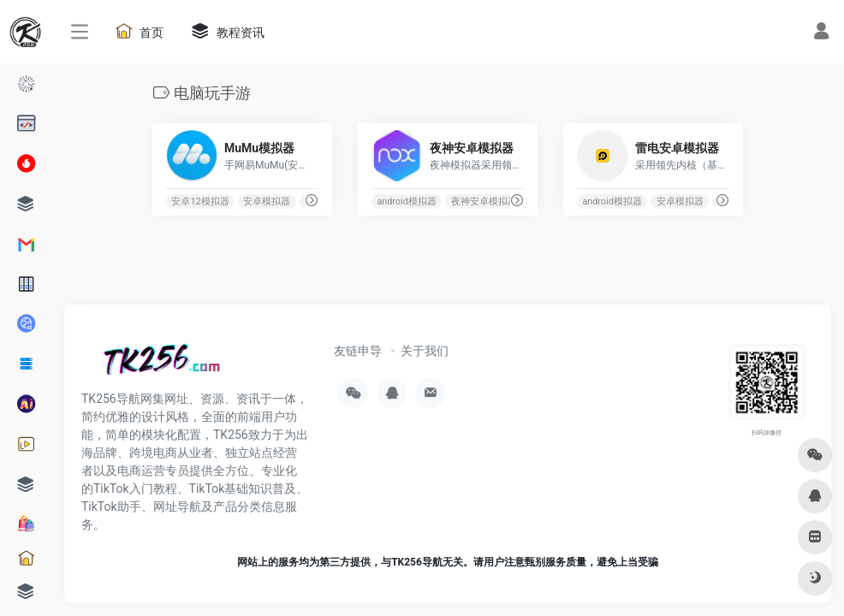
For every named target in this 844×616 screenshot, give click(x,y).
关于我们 (425, 351)
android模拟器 (406, 201)
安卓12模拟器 (200, 201)
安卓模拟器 (267, 201)
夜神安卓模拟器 (484, 201)
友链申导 (358, 351)
